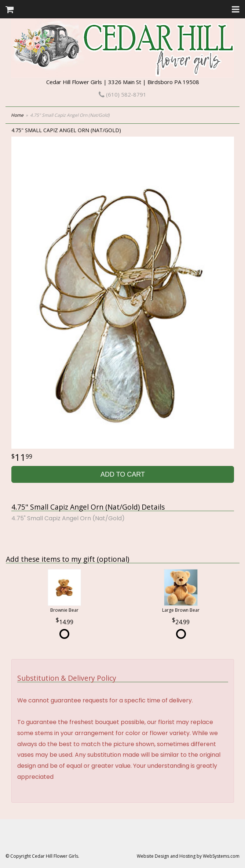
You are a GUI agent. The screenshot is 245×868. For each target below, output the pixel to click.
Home (17, 115)
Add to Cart (123, 474)
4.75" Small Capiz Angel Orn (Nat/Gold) (68, 518)
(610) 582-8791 (122, 94)
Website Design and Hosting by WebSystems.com (188, 856)
